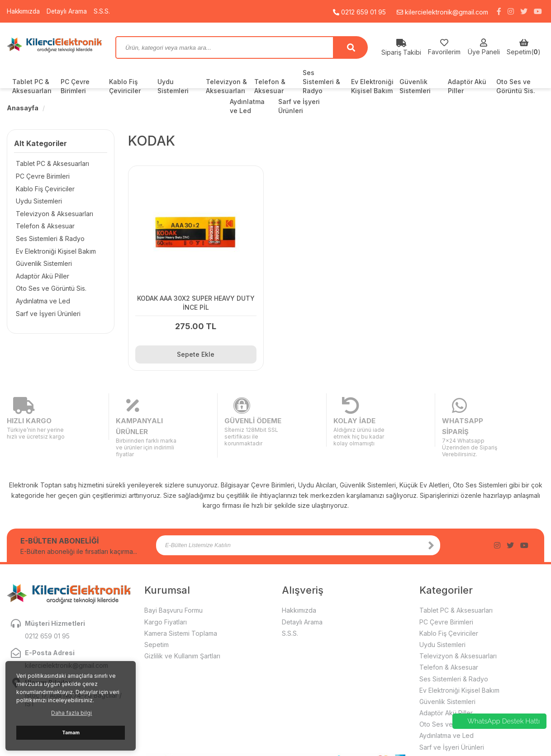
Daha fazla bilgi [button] (71, 713)
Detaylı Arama (68, 11)
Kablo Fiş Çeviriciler (125, 86)
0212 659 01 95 (359, 11)
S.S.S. (104, 11)
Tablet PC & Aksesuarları (32, 86)
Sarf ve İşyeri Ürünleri (46, 315)
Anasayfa (23, 108)
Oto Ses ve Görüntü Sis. (516, 86)
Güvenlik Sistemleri (415, 86)
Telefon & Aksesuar (270, 86)
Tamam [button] (71, 733)
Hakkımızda (24, 11)
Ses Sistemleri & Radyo (321, 82)
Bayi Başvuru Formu (173, 578)
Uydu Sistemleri (173, 86)
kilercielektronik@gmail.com (442, 11)
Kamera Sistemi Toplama (181, 601)
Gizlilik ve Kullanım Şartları (182, 624)
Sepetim (157, 612)
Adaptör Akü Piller (467, 86)
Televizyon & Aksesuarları (226, 86)
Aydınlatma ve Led (41, 303)
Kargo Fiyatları (166, 589)
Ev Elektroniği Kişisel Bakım (372, 86)
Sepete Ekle (191, 344)
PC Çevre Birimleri (75, 86)
